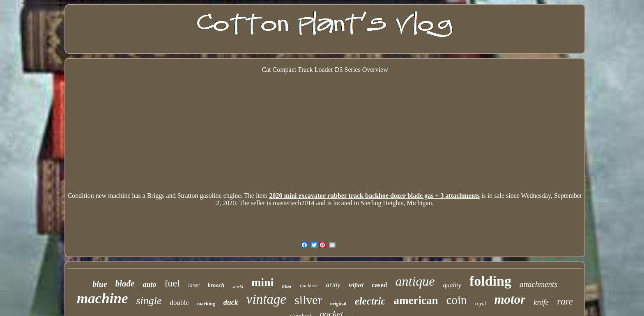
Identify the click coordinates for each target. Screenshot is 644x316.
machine (102, 299)
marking (206, 304)
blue (100, 284)
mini (262, 282)
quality (452, 285)
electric (370, 301)
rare (565, 301)
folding (490, 281)
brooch (216, 285)
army (333, 285)
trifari (356, 285)
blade (125, 284)
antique (415, 281)
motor (510, 299)
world (238, 286)
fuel (172, 283)
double (179, 303)
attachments (538, 284)
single (149, 301)
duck (231, 302)
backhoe (309, 285)
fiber (287, 286)
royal (481, 303)
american (416, 300)
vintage (266, 299)
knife (541, 302)
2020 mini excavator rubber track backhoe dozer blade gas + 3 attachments (374, 196)
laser (194, 285)
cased (379, 285)
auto (149, 284)
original (338, 304)
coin (457, 300)
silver (308, 300)
